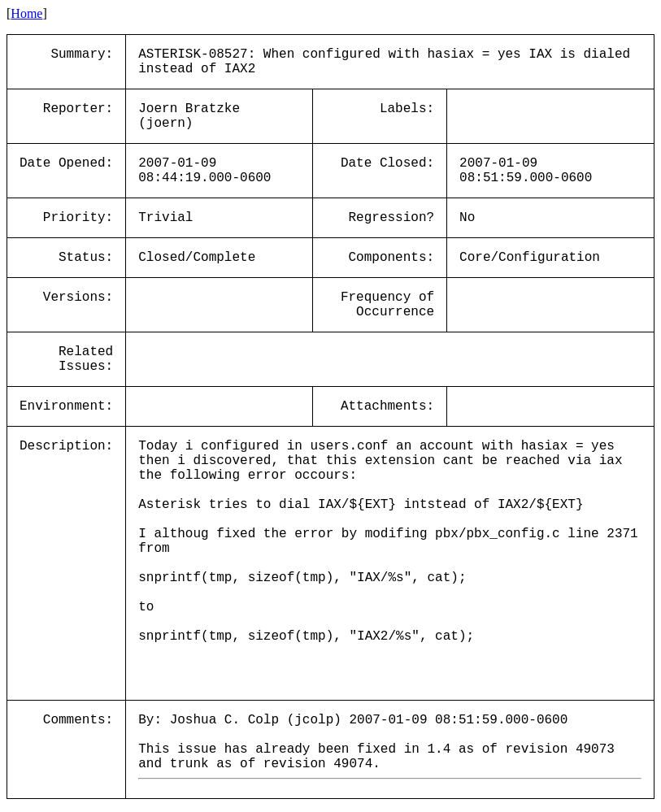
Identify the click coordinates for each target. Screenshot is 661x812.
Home (26, 13)
